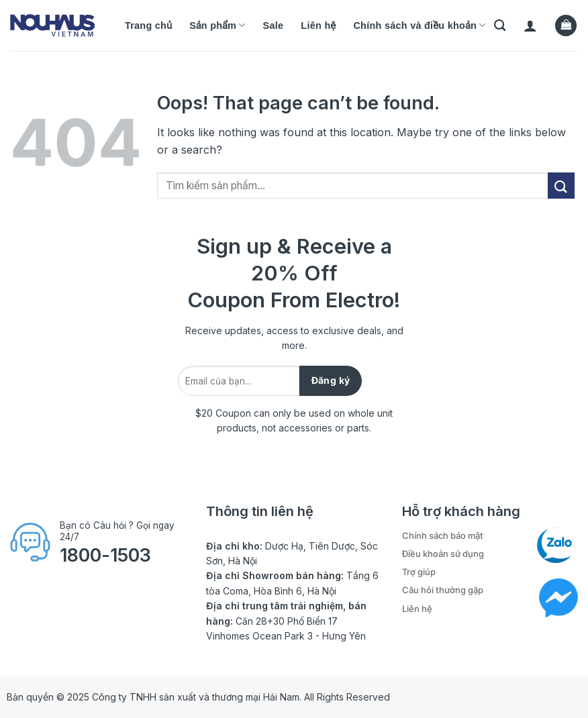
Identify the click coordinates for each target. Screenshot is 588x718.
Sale (274, 25)
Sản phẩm (217, 25)
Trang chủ (148, 25)
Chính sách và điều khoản (419, 25)
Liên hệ (318, 25)
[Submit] (561, 186)
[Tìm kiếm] (500, 26)
